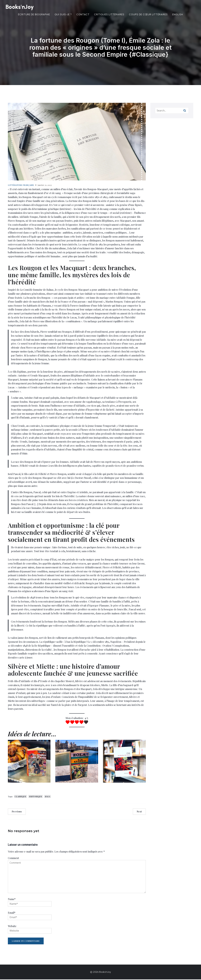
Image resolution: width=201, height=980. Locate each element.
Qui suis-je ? (63, 15)
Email (12, 913)
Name (12, 900)
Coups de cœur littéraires (148, 15)
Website (12, 927)
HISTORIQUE (36, 797)
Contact (83, 15)
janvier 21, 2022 (45, 186)
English (178, 15)
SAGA (48, 797)
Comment (13, 859)
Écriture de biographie (34, 15)
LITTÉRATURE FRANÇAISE (21, 186)
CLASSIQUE (20, 797)
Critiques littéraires (109, 15)
